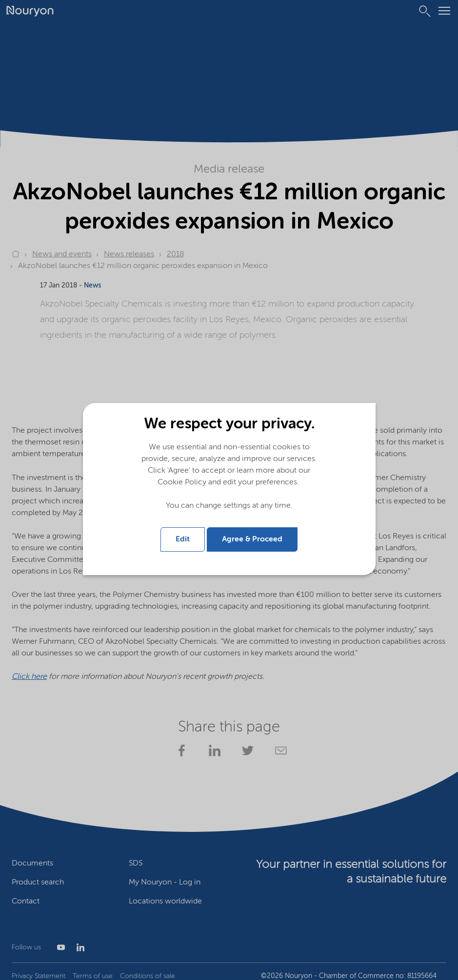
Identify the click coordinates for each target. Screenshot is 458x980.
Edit (183, 537)
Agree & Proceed (252, 537)
